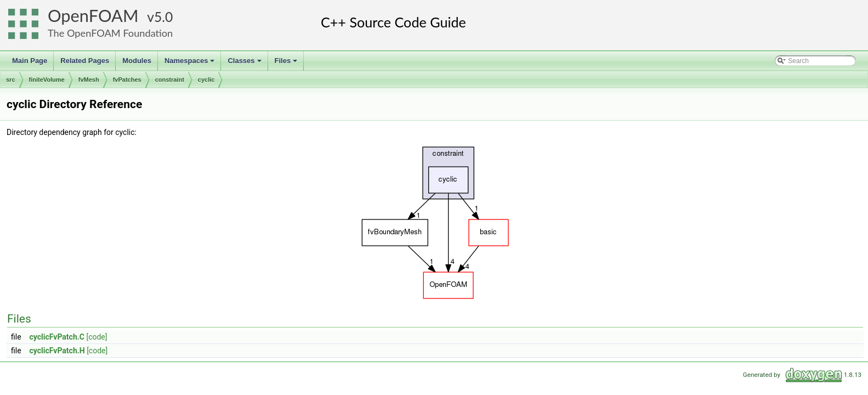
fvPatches (127, 80)
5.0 (163, 17)
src (11, 80)
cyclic (206, 80)
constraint (170, 80)
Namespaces (191, 64)
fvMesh (89, 80)
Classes (245, 64)
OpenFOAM (93, 16)
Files (287, 64)
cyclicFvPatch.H (57, 351)
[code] (97, 337)
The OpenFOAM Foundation (110, 33)
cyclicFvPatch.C (57, 337)
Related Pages (85, 61)
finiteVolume (47, 80)
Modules (137, 61)
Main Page (30, 61)
